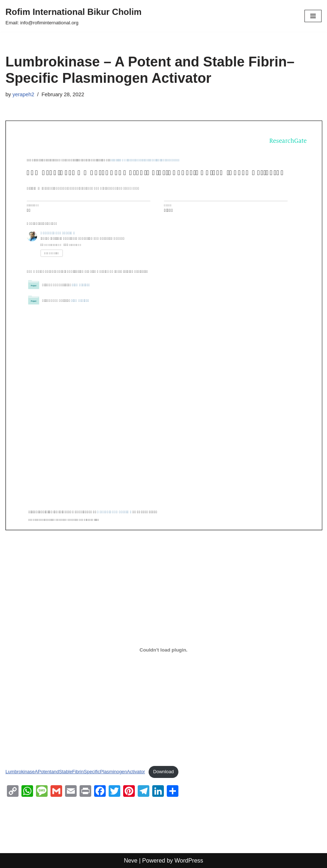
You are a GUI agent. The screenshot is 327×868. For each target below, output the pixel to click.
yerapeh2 (23, 94)
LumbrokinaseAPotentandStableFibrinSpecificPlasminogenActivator (75, 772)
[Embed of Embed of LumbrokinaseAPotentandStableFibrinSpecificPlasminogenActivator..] (163, 650)
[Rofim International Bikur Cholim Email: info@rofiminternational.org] (74, 16)
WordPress (189, 861)
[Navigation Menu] (313, 16)
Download (164, 772)
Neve (131, 861)
